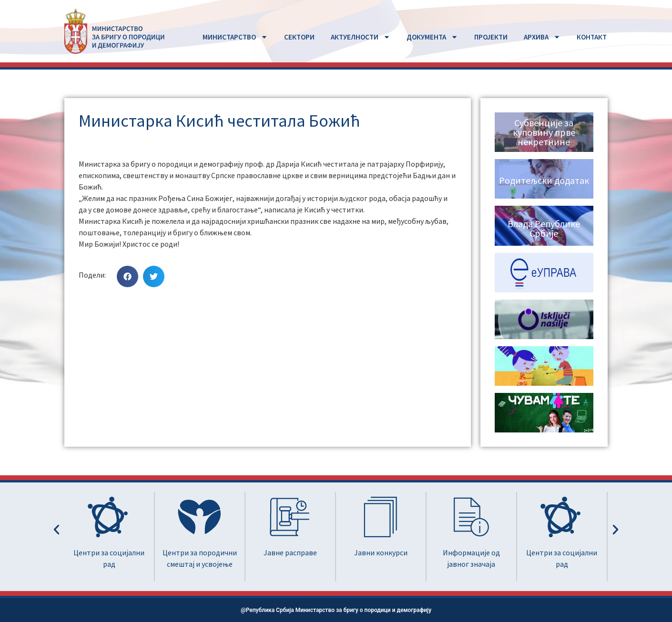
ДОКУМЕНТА (432, 37)
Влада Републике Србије (544, 228)
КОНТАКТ (592, 37)
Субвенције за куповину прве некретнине (544, 132)
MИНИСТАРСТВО (235, 37)
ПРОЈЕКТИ (491, 37)
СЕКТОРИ (299, 37)
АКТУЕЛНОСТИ (361, 37)
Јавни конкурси (381, 552)
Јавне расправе (290, 552)
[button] (127, 276)
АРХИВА (542, 37)
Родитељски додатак (544, 180)
